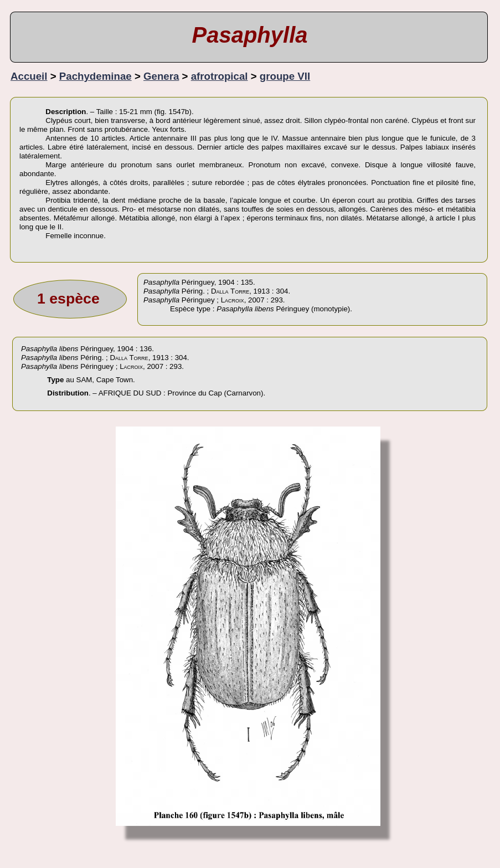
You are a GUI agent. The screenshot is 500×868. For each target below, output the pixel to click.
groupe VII (285, 76)
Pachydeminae (96, 76)
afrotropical (220, 76)
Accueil (29, 76)
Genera (161, 76)
